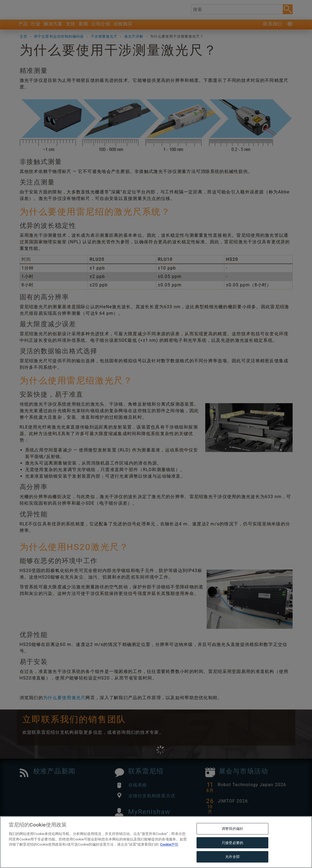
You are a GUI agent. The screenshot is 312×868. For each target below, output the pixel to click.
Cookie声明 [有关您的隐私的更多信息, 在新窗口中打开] (169, 856)
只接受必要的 (232, 854)
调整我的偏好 (232, 840)
